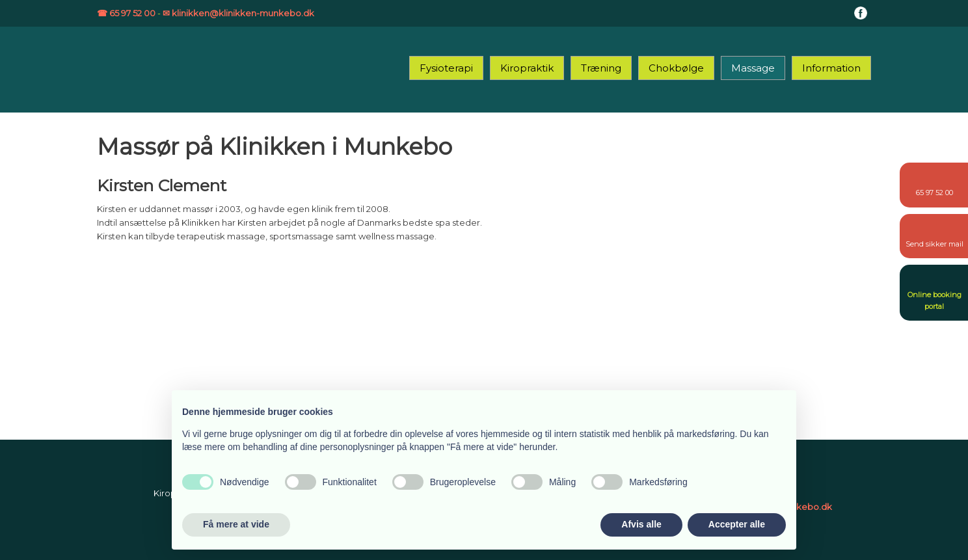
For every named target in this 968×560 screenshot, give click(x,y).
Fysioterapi (446, 68)
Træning (601, 68)
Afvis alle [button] (641, 524)
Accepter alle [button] (737, 524)
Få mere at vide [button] (236, 524)
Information (831, 68)
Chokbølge (676, 68)
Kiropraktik (527, 68)
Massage (753, 68)
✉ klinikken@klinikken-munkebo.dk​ (238, 13)
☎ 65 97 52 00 (126, 13)
